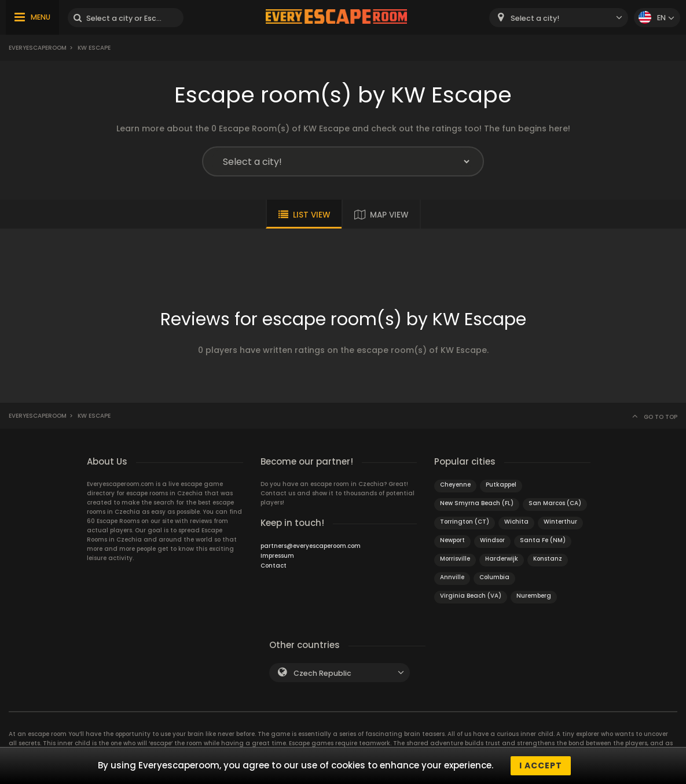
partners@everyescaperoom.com (311, 546)
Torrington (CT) (465, 522)
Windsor (492, 540)
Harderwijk (502, 559)
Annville (452, 577)
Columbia (494, 577)
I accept (541, 765)
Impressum (277, 556)
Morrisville (455, 559)
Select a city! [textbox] (535, 18)
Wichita (516, 522)
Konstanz (548, 559)
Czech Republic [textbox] (322, 673)
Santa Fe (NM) (543, 540)
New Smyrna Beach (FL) (477, 503)
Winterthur (560, 522)
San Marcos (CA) (555, 503)
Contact (274, 566)
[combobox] (559, 18)
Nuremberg (534, 596)
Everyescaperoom (38, 48)
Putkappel (501, 485)
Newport (452, 540)
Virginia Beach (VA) (471, 596)
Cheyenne (455, 485)
